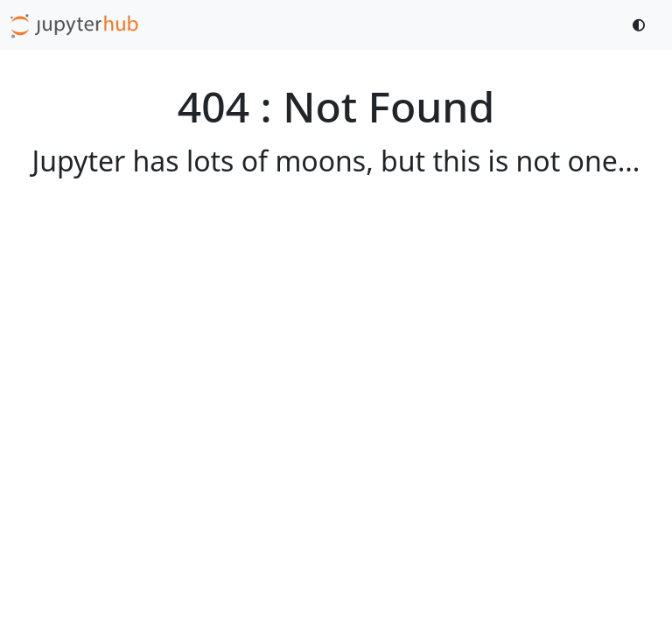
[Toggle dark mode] (640, 25)
